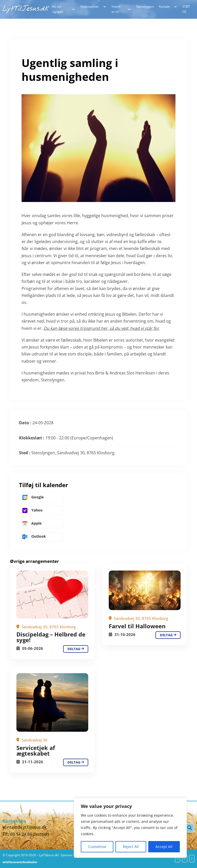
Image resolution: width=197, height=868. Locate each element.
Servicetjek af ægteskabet (36, 750)
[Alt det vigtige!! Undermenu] (73, 9)
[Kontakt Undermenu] (175, 7)
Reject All (131, 847)
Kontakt (164, 7)
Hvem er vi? (116, 9)
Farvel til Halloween (137, 626)
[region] (130, 828)
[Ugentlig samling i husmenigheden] (52, 595)
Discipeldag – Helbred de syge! (51, 637)
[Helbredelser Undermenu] (105, 7)
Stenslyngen (145, 7)
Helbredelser (90, 7)
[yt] (185, 859)
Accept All (164, 847)
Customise (97, 847)
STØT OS (186, 9)
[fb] (178, 859)
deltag (76, 649)
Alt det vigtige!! (58, 9)
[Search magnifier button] (190, 828)
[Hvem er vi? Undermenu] (129, 9)
